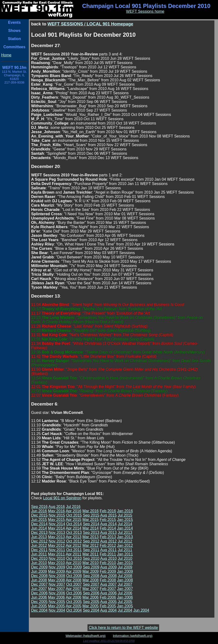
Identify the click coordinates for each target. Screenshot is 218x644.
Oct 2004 (74, 610)
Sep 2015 (91, 515)
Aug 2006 (109, 593)
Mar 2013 (91, 537)
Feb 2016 (108, 511)
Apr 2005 (74, 606)
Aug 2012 (109, 541)
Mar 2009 (91, 571)
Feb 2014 (108, 528)
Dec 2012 (39, 541)
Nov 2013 (57, 533)
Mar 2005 (91, 606)
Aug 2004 (109, 610)
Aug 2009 (109, 567)
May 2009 (56, 571)
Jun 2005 (39, 606)
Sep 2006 (91, 593)
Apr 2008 (74, 580)
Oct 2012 (74, 541)
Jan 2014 (125, 528)
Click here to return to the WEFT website (123, 628)
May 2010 (56, 563)
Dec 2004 (39, 610)
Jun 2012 (39, 546)
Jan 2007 (125, 589)
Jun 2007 (39, 589)
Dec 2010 (39, 558)
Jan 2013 (125, 537)
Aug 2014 (109, 524)
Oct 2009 (74, 567)
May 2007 (56, 589)
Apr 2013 (74, 537)
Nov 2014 (57, 524)
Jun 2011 (39, 554)
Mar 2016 (91, 511)
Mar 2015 (91, 520)
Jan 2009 (125, 571)
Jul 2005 (125, 602)
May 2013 (56, 537)
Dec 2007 (39, 584)
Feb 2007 (108, 589)
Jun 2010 (39, 563)
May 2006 (56, 597)
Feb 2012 (108, 546)
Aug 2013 (109, 533)
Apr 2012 (74, 546)
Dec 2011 (39, 550)
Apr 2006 (74, 597)
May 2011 (56, 554)
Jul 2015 (125, 515)
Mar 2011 (91, 554)
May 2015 (56, 520)
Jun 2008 (39, 580)
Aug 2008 (109, 576)
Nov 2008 (57, 576)
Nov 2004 (57, 610)
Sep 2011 (91, 550)
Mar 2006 (91, 597)
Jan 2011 (125, 554)
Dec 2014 (39, 524)
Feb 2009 (108, 571)
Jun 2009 (39, 571)
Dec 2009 (39, 567)
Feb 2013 (108, 537)
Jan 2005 (125, 606)
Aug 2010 (109, 558)
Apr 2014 (74, 528)
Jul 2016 (73, 507)
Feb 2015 (108, 520)
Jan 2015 (125, 520)
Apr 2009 (74, 571)
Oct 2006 (74, 593)
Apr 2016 (74, 511)
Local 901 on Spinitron (62, 498)
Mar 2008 (91, 580)
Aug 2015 (109, 515)
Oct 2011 (74, 550)
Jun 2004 (141, 610)
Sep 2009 (91, 567)
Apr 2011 (74, 554)
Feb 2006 (108, 597)
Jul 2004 (125, 610)
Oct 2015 (74, 515)
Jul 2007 (125, 584)
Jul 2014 (125, 524)
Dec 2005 (39, 602)
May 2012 (56, 546)
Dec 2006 (39, 593)
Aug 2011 (109, 550)
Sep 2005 (91, 602)
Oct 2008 (74, 576)
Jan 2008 (125, 580)
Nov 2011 (57, 550)
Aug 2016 (57, 507)
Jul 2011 (125, 550)
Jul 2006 (125, 593)
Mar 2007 (91, 589)
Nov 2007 (57, 584)
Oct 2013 (74, 533)
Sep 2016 (39, 507)
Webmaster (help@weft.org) (86, 636)
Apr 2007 (74, 589)
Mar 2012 (91, 546)
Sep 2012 (91, 541)
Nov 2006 (57, 593)
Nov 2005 (57, 602)
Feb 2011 (108, 554)
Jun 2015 (39, 520)
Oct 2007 (74, 584)
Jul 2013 (125, 533)
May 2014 (56, 528)
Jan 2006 (125, 597)
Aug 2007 (109, 584)
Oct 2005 (74, 602)
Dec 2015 (39, 515)
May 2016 (56, 511)
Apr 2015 (74, 520)
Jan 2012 (125, 546)
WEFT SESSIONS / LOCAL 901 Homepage (90, 24)
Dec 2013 (39, 533)
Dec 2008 (39, 576)
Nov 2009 (57, 567)
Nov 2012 (57, 541)
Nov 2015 (57, 515)
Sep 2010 (91, 558)
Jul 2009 (125, 567)
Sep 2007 (91, 584)
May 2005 (56, 606)
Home (6, 55)
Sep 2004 (91, 610)
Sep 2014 (91, 524)
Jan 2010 (125, 563)
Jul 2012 (125, 541)
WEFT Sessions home (145, 11)
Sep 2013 (91, 533)
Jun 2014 (39, 528)
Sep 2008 (91, 576)
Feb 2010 (108, 563)
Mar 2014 (91, 528)
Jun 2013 (39, 537)
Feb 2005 (108, 606)
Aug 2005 (109, 602)
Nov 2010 (57, 558)
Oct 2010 (74, 558)
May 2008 (56, 580)
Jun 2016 (39, 511)
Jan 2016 (125, 511)
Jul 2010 (125, 558)
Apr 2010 (74, 563)
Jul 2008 (125, 576)
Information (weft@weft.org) (133, 636)
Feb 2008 (108, 580)
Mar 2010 (91, 563)
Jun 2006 (39, 597)
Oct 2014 (74, 524)
